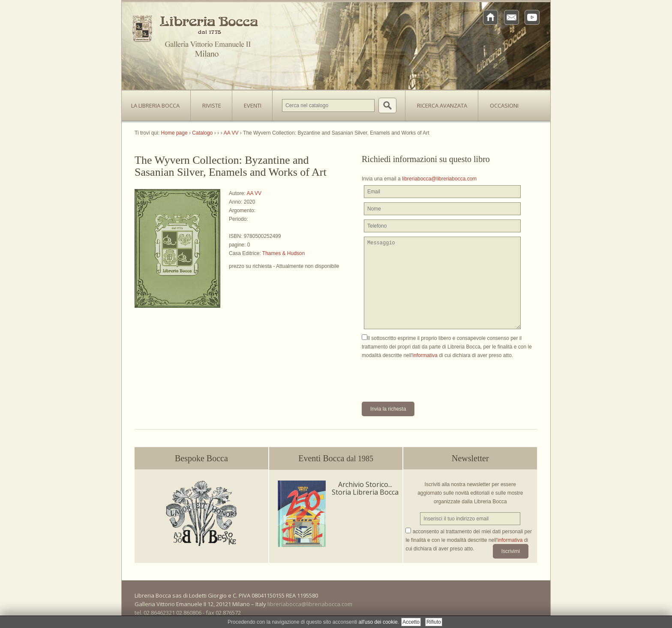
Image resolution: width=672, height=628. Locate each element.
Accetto (411, 622)
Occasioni (504, 105)
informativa (425, 355)
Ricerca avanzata (442, 105)
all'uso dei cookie (378, 622)
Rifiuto (434, 622)
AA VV (254, 193)
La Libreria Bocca (159, 103)
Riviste (210, 103)
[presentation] (427, 376)
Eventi (253, 105)
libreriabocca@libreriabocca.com (439, 179)
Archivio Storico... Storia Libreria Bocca (365, 488)
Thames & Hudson (283, 253)
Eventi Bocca (336, 458)
